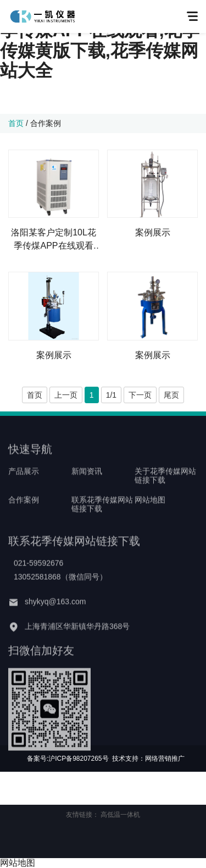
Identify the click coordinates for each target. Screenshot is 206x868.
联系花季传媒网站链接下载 (102, 517)
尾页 (171, 395)
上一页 (66, 395)
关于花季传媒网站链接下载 (165, 488)
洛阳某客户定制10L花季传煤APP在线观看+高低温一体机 (54, 240)
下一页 (140, 395)
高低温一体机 (120, 815)
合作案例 (46, 123)
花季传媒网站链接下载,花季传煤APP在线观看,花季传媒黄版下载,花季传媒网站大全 (100, 40)
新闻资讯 (87, 484)
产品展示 (24, 484)
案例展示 (153, 232)
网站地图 (150, 512)
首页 (16, 123)
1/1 (111, 395)
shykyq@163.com (55, 614)
